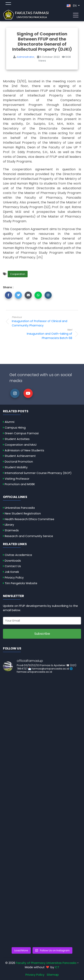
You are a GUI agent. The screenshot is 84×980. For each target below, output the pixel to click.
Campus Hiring (15, 428)
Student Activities (17, 439)
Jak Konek (12, 572)
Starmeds (12, 530)
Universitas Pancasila (20, 508)
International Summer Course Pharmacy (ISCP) (38, 473)
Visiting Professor (17, 479)
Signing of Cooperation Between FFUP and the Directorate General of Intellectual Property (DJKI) (42, 42)
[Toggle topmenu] (8, 4)
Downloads (13, 561)
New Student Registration (23, 513)
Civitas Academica (18, 555)
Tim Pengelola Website (21, 583)
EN (72, 6)
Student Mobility (16, 467)
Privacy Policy (14, 578)
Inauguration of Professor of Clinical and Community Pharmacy (43, 321)
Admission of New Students (24, 450)
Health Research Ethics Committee (29, 519)
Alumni (10, 422)
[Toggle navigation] (76, 15)
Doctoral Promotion (19, 462)
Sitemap (53, 975)
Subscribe (42, 634)
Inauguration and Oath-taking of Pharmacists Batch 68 (41, 334)
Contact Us (13, 566)
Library (9, 525)
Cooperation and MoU (21, 445)
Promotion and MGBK (20, 484)
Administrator (26, 57)
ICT (57, 967)
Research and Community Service (29, 536)
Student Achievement (20, 456)
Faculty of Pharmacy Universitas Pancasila (46, 963)
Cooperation (18, 274)
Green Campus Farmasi (22, 433)
